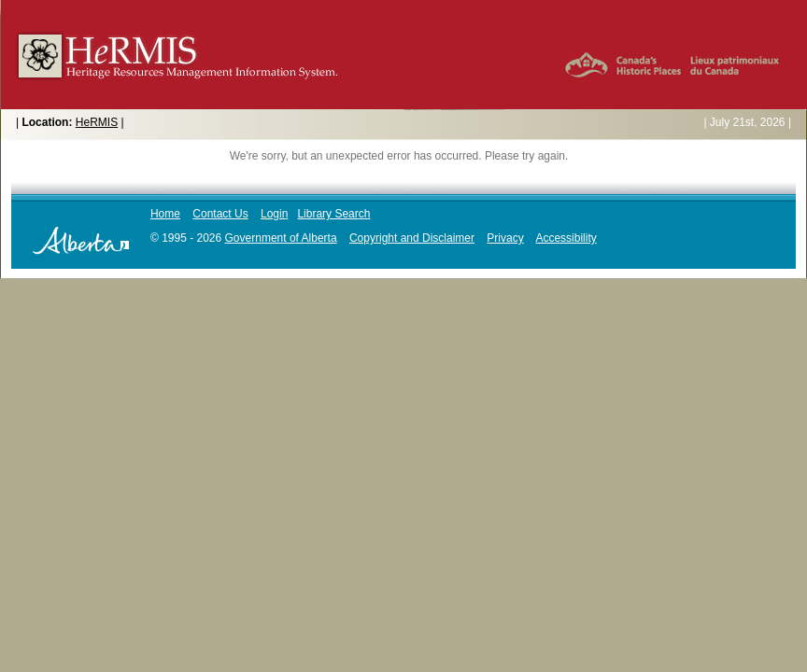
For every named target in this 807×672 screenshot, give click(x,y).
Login (274, 214)
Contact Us (220, 214)
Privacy (505, 238)
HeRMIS (97, 122)
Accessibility (566, 238)
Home (165, 214)
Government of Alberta (281, 238)
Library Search (333, 214)
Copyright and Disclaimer (412, 238)
